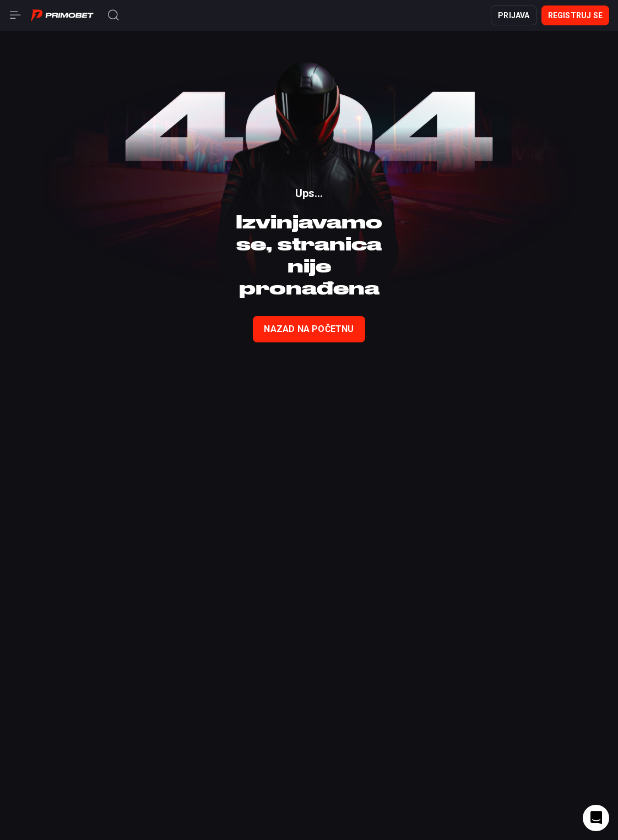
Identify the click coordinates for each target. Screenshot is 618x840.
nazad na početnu (309, 329)
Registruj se (575, 15)
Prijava (514, 15)
